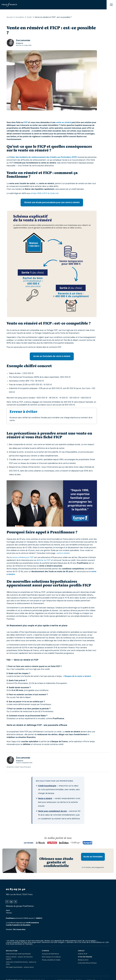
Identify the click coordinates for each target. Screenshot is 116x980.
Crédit (29, 17)
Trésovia (9, 913)
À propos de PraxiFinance (50, 954)
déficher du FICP (44, 560)
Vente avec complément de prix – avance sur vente (21, 963)
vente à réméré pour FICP (23, 558)
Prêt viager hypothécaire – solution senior (20, 967)
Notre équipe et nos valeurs (51, 957)
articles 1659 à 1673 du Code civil (44, 193)
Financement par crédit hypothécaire (18, 954)
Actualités (20, 17)
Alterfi (8, 910)
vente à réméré (63, 553)
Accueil (10, 17)
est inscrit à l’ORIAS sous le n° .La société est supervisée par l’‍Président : (24, 924)
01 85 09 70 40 (83, 954)
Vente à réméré (45, 799)
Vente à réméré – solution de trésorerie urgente (19, 958)
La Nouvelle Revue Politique (87, 963)
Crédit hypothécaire (47, 786)
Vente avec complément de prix (52, 811)
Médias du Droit (83, 960)
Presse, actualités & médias (51, 960)
